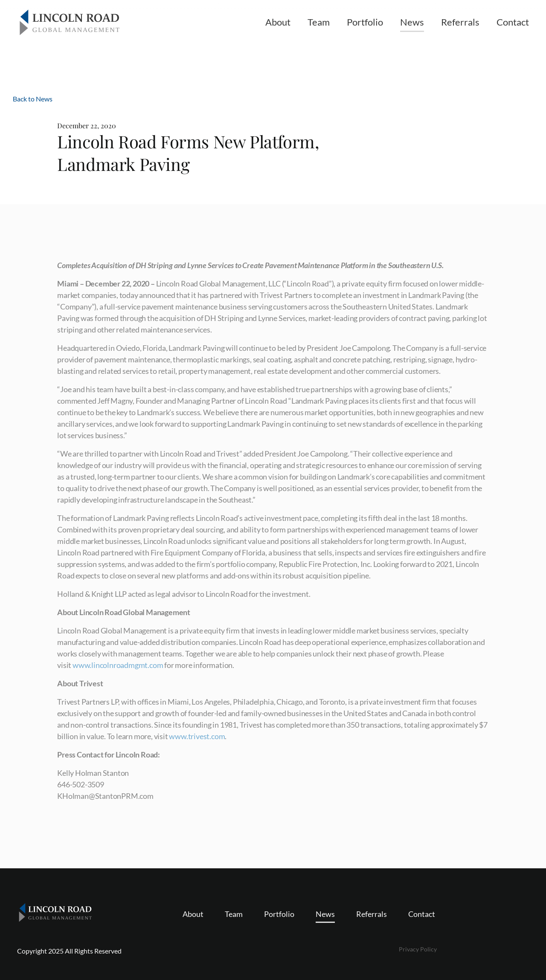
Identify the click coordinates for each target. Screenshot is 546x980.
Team (319, 22)
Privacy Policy (418, 949)
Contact (513, 22)
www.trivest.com (197, 736)
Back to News (33, 99)
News (412, 22)
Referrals (460, 22)
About (278, 22)
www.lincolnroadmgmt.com (118, 665)
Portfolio (365, 22)
